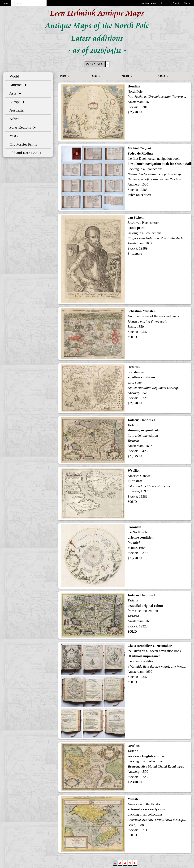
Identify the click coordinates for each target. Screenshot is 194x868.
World (13, 76)
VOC (13, 136)
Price (65, 76)
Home (6, 3)
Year (96, 76)
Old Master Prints (22, 144)
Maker (127, 76)
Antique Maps (149, 3)
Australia (16, 110)
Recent (164, 3)
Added (163, 76)
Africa (13, 119)
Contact (188, 3)
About (176, 3)
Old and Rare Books (24, 153)
